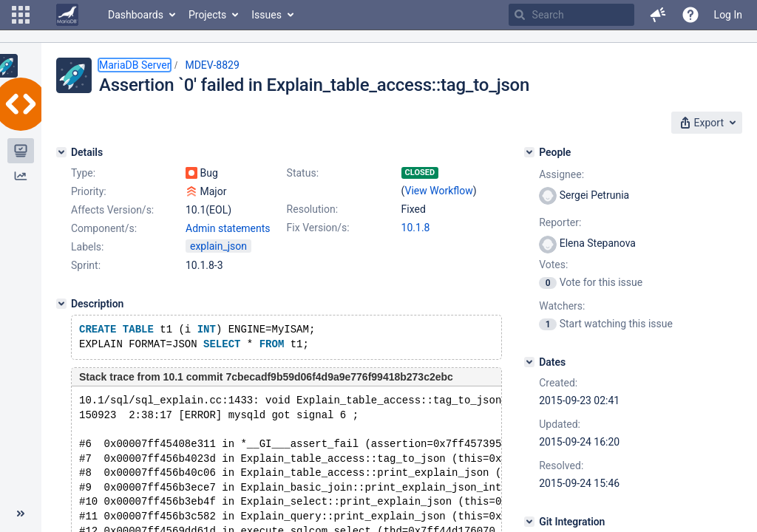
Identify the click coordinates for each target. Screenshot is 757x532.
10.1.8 (416, 228)
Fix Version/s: (318, 228)
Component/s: (104, 228)
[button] (21, 15)
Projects (207, 15)
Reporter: (560, 222)
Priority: (89, 191)
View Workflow (439, 191)
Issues (267, 15)
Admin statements (228, 228)
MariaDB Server (135, 65)
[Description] (61, 304)
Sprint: (86, 265)
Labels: (87, 247)
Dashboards (136, 15)
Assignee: (561, 174)
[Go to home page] (67, 15)
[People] (529, 152)
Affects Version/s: (112, 210)
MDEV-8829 (212, 65)
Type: (83, 173)
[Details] (61, 152)
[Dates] (529, 362)
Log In (728, 15)
